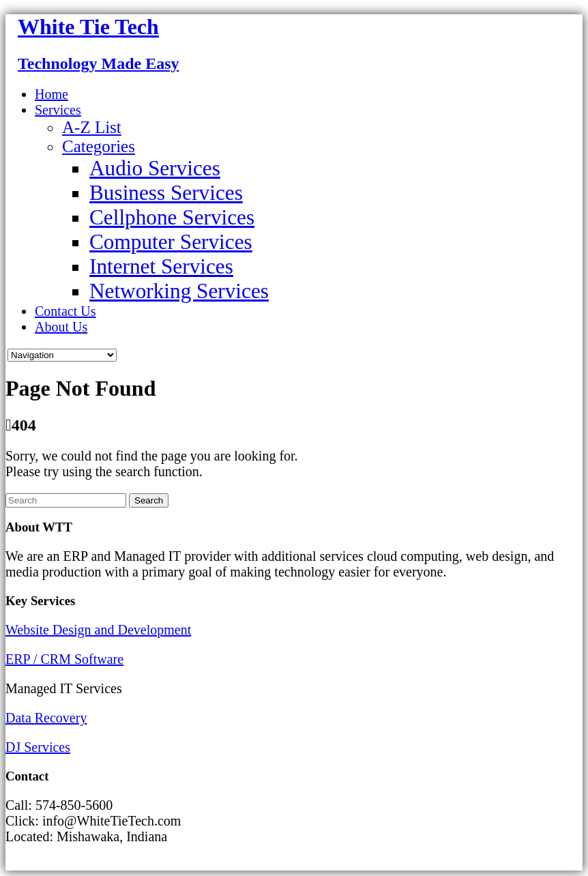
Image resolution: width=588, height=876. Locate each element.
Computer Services (171, 242)
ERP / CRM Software (64, 659)
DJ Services (38, 747)
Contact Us (65, 311)
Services (58, 110)
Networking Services (179, 291)
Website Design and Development (98, 630)
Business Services (166, 193)
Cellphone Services (172, 217)
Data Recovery (46, 718)
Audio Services (155, 168)
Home (52, 94)
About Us (61, 327)
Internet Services (161, 266)
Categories (99, 146)
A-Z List (92, 127)
